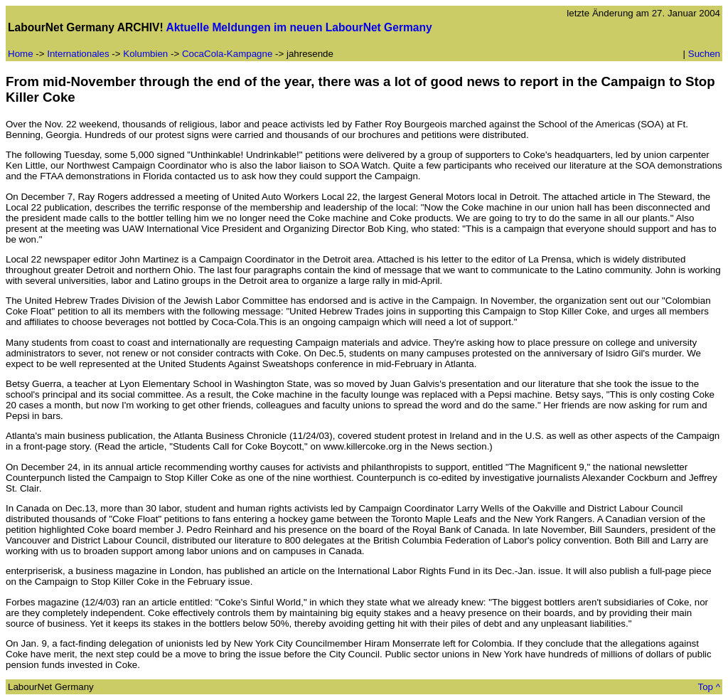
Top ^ (709, 687)
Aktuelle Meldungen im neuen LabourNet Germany (299, 27)
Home (21, 54)
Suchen (704, 54)
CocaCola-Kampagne (229, 54)
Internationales (78, 54)
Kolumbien (145, 54)
